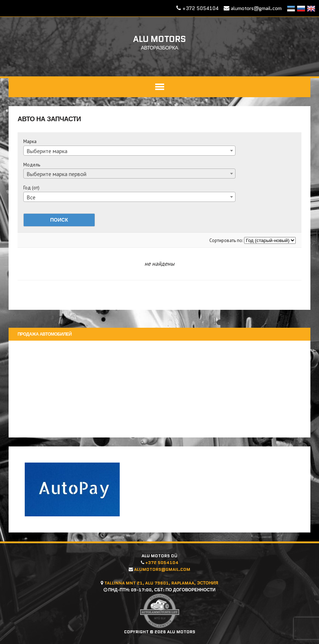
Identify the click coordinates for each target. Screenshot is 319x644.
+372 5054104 (201, 8)
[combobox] (130, 151)
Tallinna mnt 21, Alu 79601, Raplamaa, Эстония (161, 583)
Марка (30, 141)
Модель (32, 165)
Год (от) (32, 188)
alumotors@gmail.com (256, 8)
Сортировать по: (226, 240)
